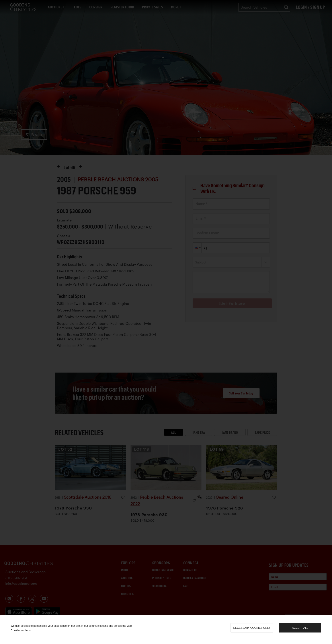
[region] (166, 630)
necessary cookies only (252, 628)
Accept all (300, 628)
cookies (25, 626)
